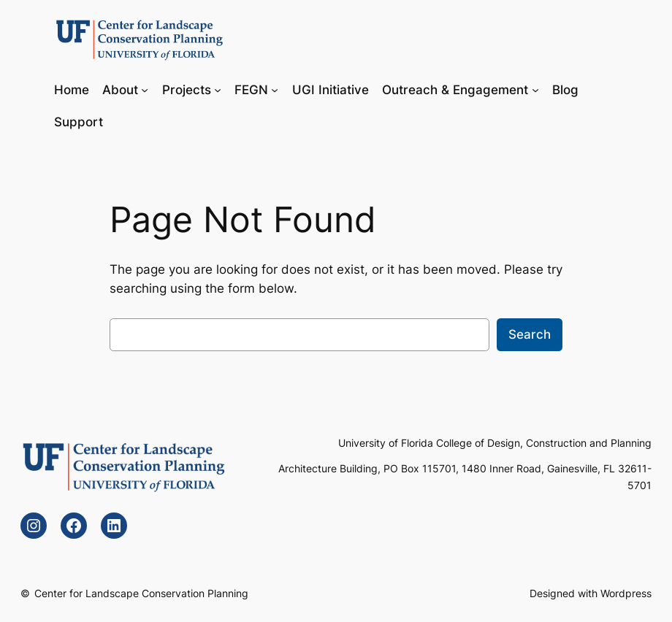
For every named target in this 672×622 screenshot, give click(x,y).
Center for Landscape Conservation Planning (141, 593)
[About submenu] (145, 89)
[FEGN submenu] (275, 89)
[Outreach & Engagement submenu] (535, 89)
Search (530, 334)
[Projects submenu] (218, 89)
